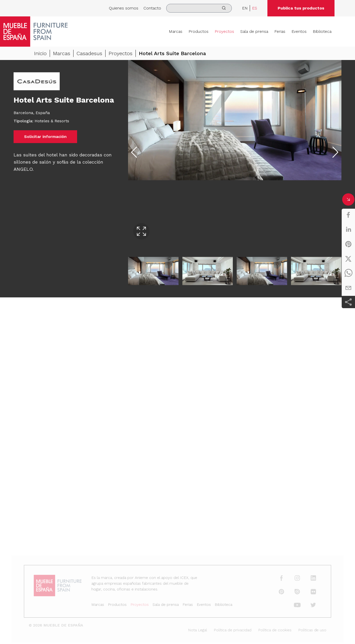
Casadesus (89, 54)
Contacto (152, 8)
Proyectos (224, 31)
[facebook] (348, 215)
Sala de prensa (254, 31)
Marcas (176, 31)
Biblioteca (322, 31)
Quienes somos (124, 8)
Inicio (40, 54)
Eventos (299, 31)
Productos (199, 31)
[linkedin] (348, 229)
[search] (199, 8)
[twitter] (348, 259)
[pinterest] (348, 244)
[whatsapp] (348, 273)
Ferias (280, 31)
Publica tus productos (301, 8)
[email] (348, 288)
